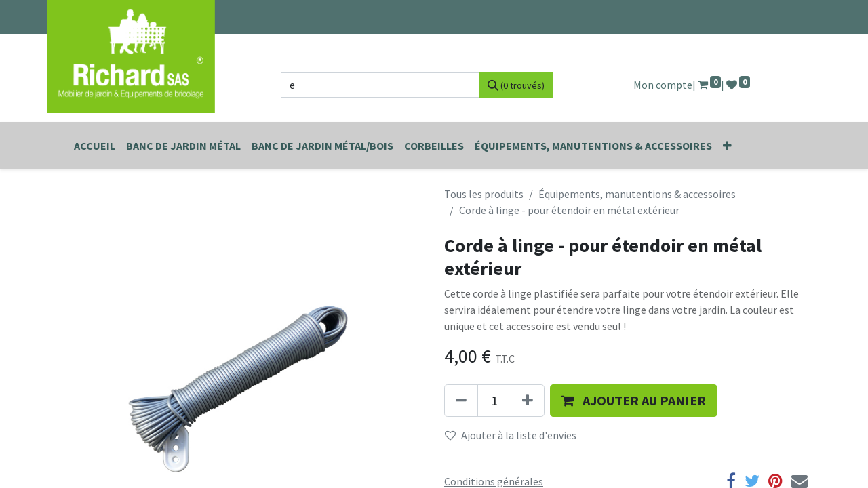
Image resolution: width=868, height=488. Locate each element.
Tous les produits (484, 194)
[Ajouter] (528, 401)
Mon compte (663, 85)
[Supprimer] (461, 401)
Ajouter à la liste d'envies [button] (511, 435)
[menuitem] (95, 146)
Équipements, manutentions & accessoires (637, 194)
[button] (727, 146)
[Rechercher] (516, 85)
